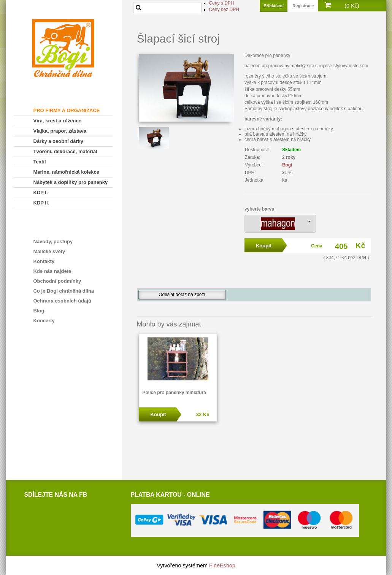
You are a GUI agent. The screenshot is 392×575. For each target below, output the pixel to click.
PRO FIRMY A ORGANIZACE (67, 110)
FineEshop (222, 565)
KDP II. (41, 203)
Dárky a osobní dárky (59, 141)
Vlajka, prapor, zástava (60, 131)
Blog (39, 311)
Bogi (287, 165)
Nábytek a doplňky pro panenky (71, 182)
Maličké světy (49, 251)
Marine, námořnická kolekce (66, 172)
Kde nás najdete (52, 271)
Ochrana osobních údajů (62, 301)
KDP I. (41, 192)
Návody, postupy (53, 242)
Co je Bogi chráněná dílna (64, 291)
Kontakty (44, 261)
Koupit (158, 414)
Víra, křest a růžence (57, 121)
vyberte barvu (259, 209)
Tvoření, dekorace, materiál (65, 151)
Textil (40, 162)
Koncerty (44, 321)
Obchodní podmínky (57, 281)
